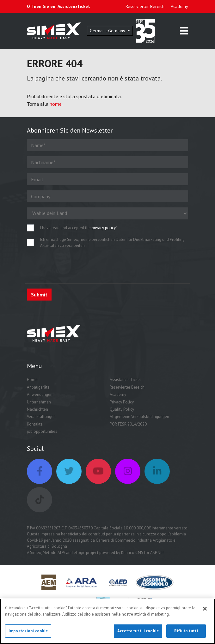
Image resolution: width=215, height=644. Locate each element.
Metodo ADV (54, 553)
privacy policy (104, 228)
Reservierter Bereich (145, 6)
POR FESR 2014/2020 (128, 424)
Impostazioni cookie (28, 631)
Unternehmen (39, 402)
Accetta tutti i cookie (138, 631)
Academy (179, 6)
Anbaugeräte (38, 387)
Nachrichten (37, 409)
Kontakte (35, 424)
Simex (36, 553)
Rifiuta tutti (186, 631)
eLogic (79, 553)
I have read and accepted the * (79, 228)
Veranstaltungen (41, 417)
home (56, 104)
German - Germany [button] (108, 31)
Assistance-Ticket (125, 380)
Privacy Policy (122, 402)
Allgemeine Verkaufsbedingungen (139, 417)
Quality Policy (122, 409)
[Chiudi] (205, 609)
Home (32, 380)
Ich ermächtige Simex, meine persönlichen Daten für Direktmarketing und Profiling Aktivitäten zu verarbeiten (112, 243)
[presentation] (75, 266)
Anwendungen (40, 394)
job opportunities (42, 431)
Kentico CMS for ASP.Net (142, 553)
